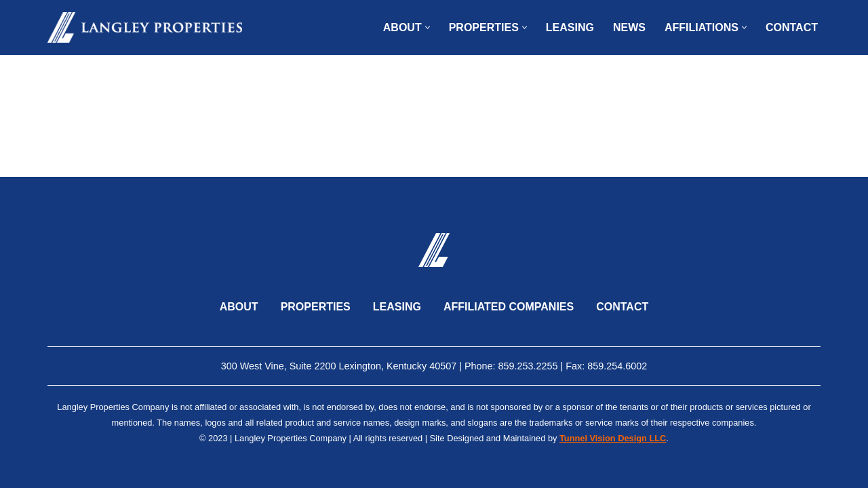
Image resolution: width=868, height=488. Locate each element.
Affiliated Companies (509, 307)
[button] (428, 27)
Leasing (570, 27)
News (629, 27)
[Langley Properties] (145, 27)
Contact (792, 27)
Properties (316, 307)
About (239, 307)
